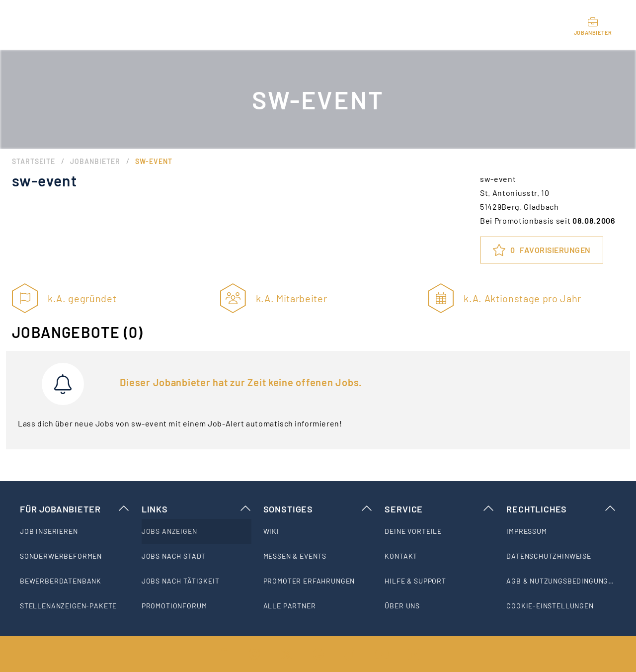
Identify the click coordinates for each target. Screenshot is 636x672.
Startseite (34, 161)
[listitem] (75, 531)
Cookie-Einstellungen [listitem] (550, 606)
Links (197, 509)
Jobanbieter (95, 161)
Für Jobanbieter (75, 509)
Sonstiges (318, 509)
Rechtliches (561, 509)
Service (439, 509)
